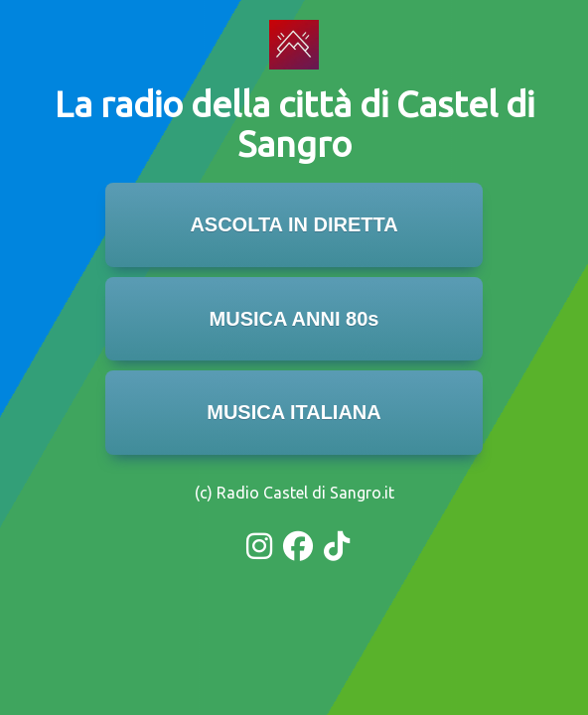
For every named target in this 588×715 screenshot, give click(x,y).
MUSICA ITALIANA (294, 412)
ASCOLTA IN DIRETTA (294, 224)
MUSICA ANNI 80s (294, 319)
